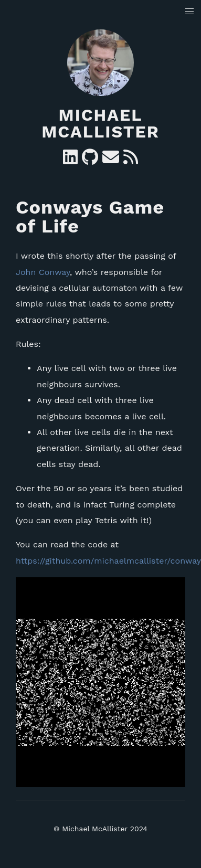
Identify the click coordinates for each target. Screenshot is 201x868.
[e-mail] (111, 160)
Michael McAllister (100, 123)
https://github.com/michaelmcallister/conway (108, 561)
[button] (190, 12)
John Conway (43, 272)
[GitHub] (90, 160)
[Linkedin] (70, 160)
